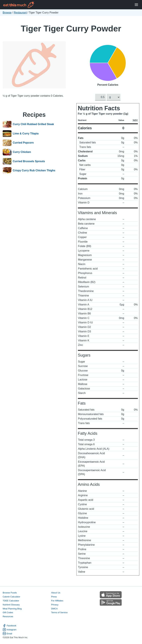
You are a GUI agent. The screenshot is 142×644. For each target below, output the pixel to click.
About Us (56, 593)
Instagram (10, 630)
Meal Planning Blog (12, 609)
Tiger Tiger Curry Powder (71, 29)
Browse (7, 13)
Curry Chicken (22, 152)
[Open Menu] (136, 5)
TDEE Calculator (11, 601)
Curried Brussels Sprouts (29, 161)
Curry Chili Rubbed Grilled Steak (33, 124)
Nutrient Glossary (11, 605)
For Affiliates (57, 601)
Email (7, 634)
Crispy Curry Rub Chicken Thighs (34, 171)
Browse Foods (10, 593)
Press (54, 597)
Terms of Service (59, 613)
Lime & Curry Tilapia (26, 134)
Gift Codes (8, 613)
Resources (8, 617)
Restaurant (20, 13)
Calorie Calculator (11, 597)
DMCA (54, 609)
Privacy (55, 605)
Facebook (9, 626)
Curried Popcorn (23, 143)
